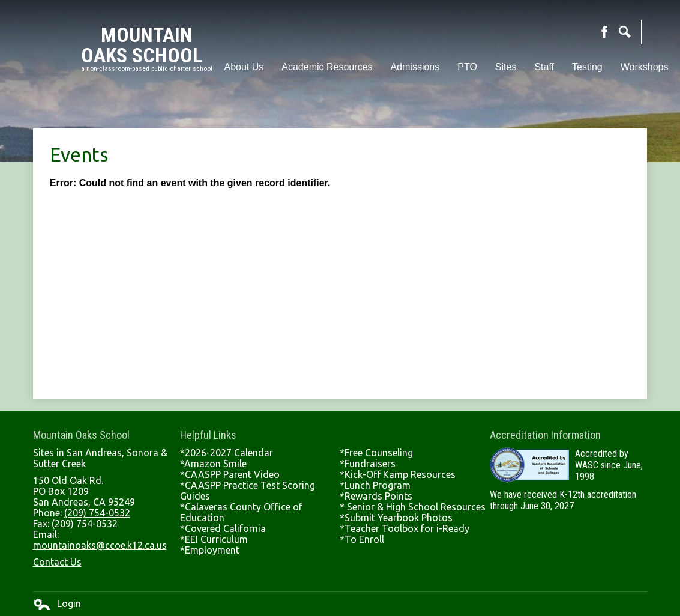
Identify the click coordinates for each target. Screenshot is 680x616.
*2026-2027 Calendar (227, 453)
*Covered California (223, 528)
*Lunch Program (375, 485)
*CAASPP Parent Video (230, 474)
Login (57, 604)
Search (625, 32)
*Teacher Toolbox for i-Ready (405, 528)
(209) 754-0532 (97, 513)
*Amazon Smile (213, 464)
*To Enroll (362, 539)
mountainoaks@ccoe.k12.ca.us (100, 545)
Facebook (604, 32)
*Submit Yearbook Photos (396, 518)
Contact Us (57, 562)
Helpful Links (208, 435)
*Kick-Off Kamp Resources (398, 474)
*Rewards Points (376, 496)
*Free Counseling (376, 453)
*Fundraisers (368, 464)
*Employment (210, 550)
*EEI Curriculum (214, 539)
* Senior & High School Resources (413, 507)
